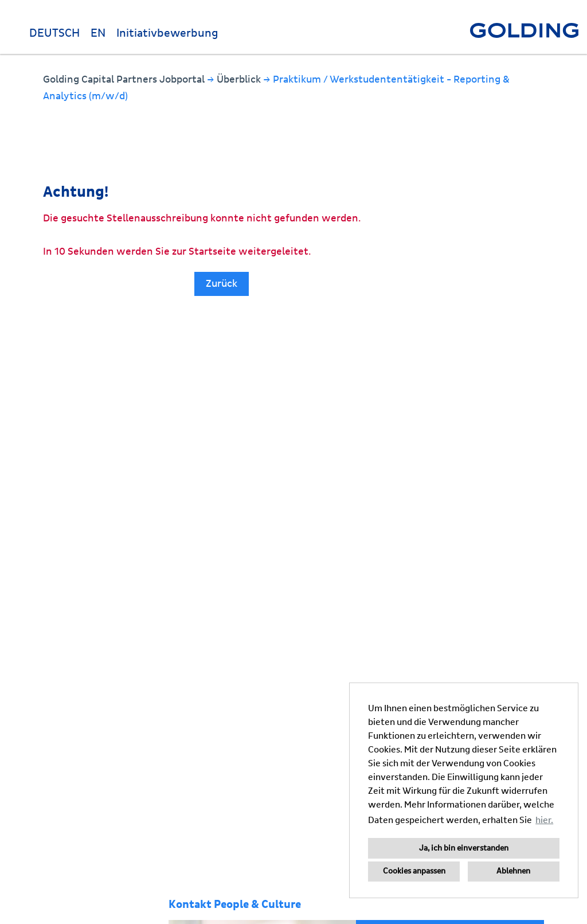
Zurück (222, 284)
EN (98, 33)
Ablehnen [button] (513, 871)
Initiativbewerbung (167, 33)
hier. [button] (544, 820)
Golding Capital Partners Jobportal (125, 79)
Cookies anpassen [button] (414, 871)
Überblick (240, 79)
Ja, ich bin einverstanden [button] (464, 848)
